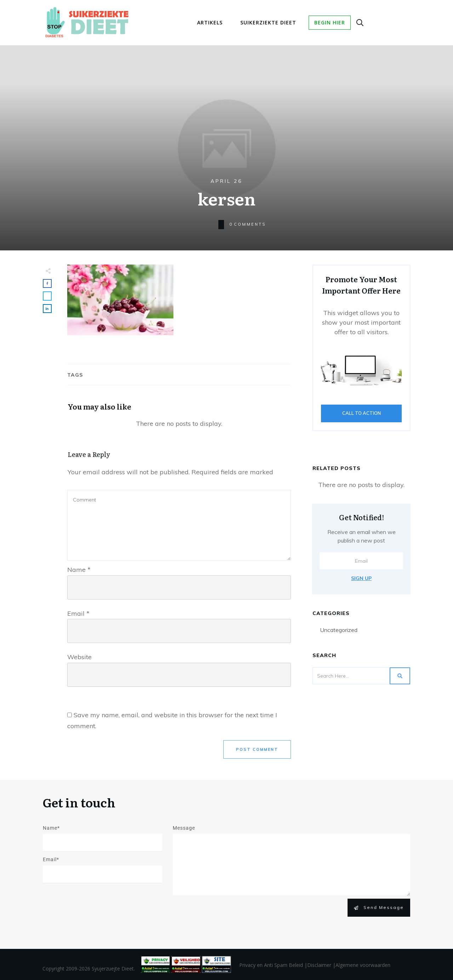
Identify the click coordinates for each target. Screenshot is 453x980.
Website (79, 657)
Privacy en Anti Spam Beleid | (273, 965)
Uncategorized (339, 630)
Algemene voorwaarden (363, 965)
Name (79, 570)
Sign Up (361, 578)
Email (78, 613)
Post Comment (257, 749)
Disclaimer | (321, 965)
